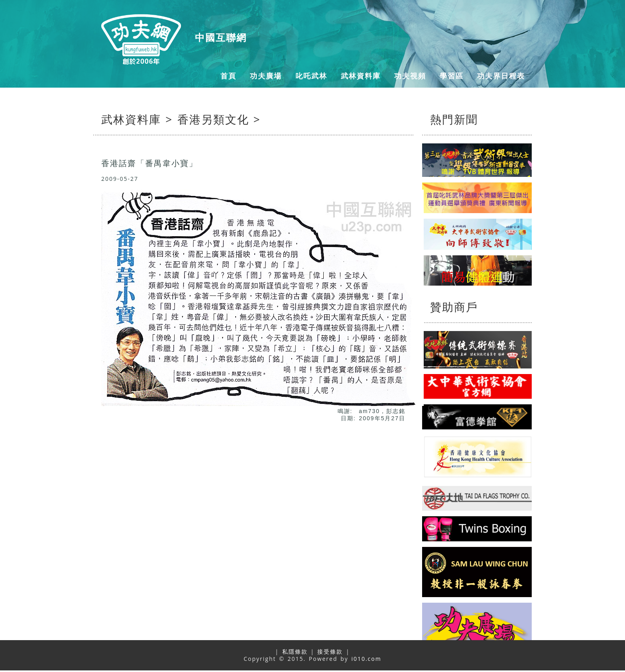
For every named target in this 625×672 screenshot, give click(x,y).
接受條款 (330, 651)
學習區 (452, 76)
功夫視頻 (410, 76)
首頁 (228, 76)
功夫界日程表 (501, 76)
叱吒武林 (311, 76)
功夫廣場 (266, 76)
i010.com (366, 659)
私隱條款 (295, 651)
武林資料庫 (361, 76)
